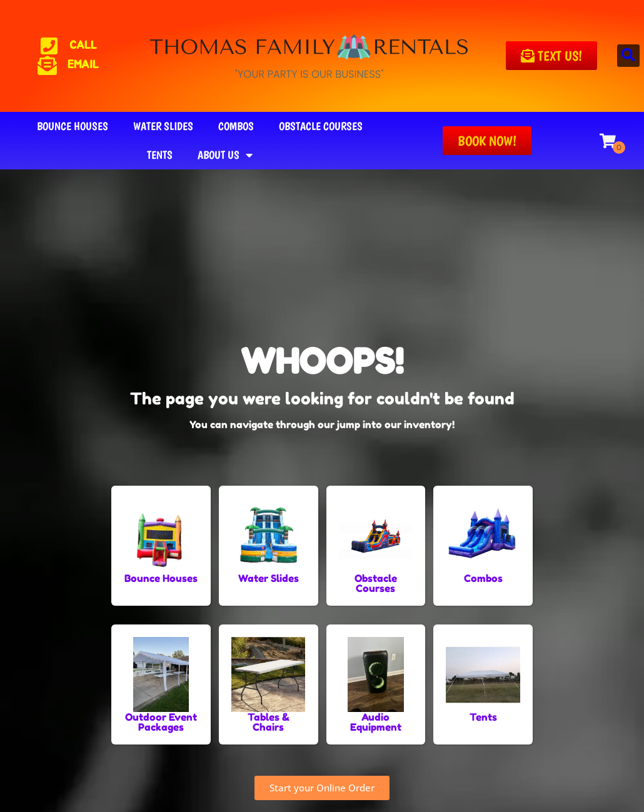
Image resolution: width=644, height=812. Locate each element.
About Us (225, 155)
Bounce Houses (73, 126)
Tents (160, 155)
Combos (236, 126)
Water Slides (163, 126)
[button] (628, 56)
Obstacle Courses (321, 126)
